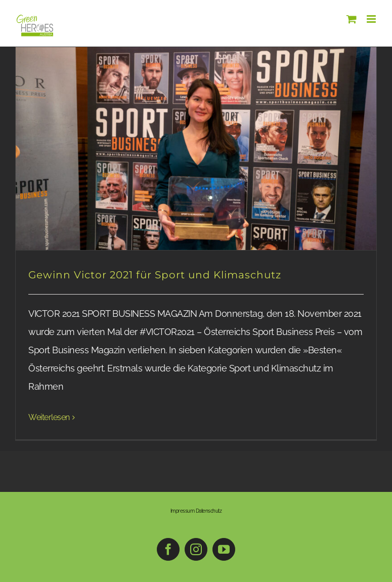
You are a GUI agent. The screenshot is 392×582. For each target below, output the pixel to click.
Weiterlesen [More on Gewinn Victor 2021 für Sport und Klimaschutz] (49, 417)
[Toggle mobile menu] (372, 19)
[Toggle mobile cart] (352, 19)
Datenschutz (209, 511)
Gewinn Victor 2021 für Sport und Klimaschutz (155, 275)
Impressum (183, 511)
